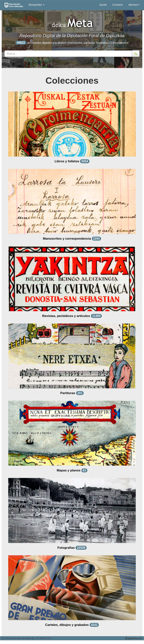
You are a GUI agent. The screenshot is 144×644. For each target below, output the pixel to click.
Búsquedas (37, 5)
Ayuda (103, 5)
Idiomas (134, 5)
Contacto (118, 5)
